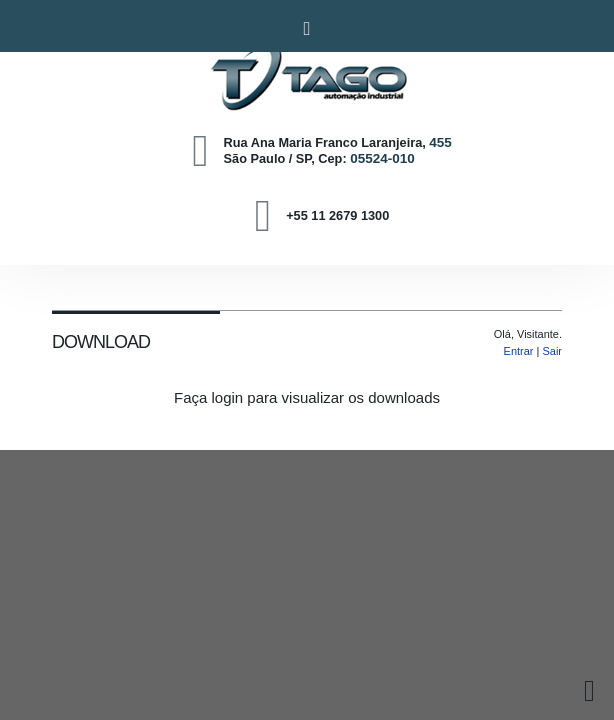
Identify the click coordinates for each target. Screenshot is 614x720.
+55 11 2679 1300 (337, 215)
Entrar (519, 351)
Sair (552, 351)
